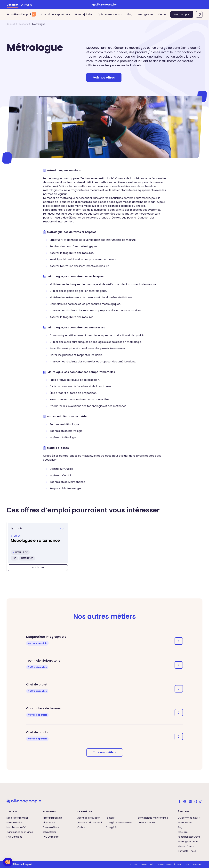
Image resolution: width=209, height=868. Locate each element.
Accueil (11, 24)
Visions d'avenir (186, 846)
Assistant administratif (90, 823)
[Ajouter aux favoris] (62, 529)
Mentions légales (165, 864)
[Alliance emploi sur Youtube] (185, 801)
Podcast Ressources (189, 837)
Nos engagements (188, 842)
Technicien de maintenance (152, 818)
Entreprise (27, 5)
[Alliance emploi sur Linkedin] (190, 801)
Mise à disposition (52, 818)
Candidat (12, 5)
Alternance (49, 823)
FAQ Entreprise (51, 837)
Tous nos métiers (105, 752)
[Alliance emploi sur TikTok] (201, 801)
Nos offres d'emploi (17, 818)
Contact (163, 14)
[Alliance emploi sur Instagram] (195, 801)
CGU (179, 864)
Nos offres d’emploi (21, 14)
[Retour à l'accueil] (104, 5)
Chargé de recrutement (119, 823)
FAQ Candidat (14, 837)
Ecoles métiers (51, 827)
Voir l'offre (38, 568)
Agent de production (89, 818)
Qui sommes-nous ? (110, 14)
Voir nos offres (104, 77)
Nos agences (145, 14)
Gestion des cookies (194, 864)
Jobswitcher (49, 832)
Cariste (81, 827)
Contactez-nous (187, 851)
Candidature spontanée (55, 14)
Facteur (110, 818)
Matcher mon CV (16, 827)
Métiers (24, 24)
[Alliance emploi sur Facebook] (180, 801)
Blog (130, 14)
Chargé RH (112, 827)
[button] (8, 862)
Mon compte (182, 14)
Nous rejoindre (84, 14)
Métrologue (39, 24)
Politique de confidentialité (141, 864)
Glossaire (183, 832)
